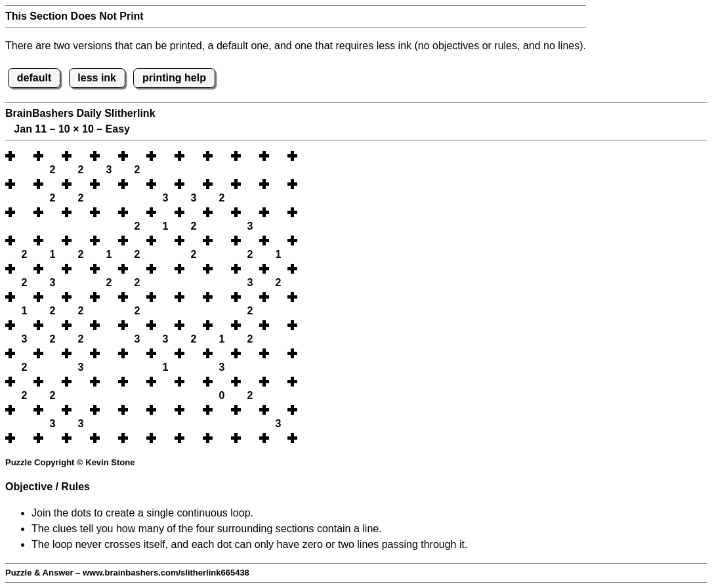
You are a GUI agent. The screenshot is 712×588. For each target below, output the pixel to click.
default (34, 78)
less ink (97, 78)
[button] (24, 156)
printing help (174, 78)
